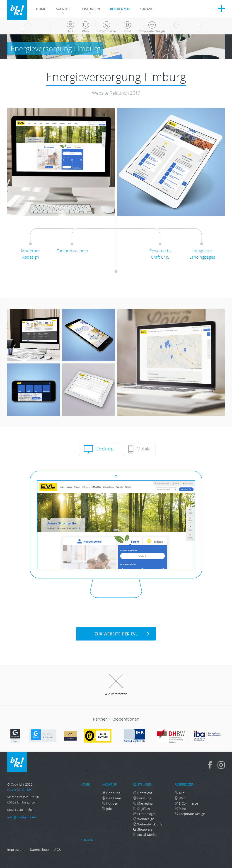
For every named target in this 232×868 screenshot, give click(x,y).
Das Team (112, 798)
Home (41, 9)
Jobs (107, 809)
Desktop (99, 449)
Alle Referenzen (116, 685)
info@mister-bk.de (22, 817)
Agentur (63, 10)
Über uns (111, 793)
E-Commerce (186, 803)
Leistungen (90, 10)
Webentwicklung (148, 824)
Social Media (145, 835)
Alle (180, 793)
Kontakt (147, 9)
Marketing (143, 803)
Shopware (143, 829)
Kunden (110, 803)
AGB (58, 850)
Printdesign (144, 814)
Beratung (142, 798)
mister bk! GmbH (17, 10)
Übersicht (143, 793)
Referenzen (120, 10)
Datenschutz (39, 850)
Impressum (16, 850)
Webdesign (144, 819)
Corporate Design (190, 814)
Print (180, 809)
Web (180, 798)
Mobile (140, 449)
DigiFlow (142, 809)
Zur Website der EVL (122, 634)
